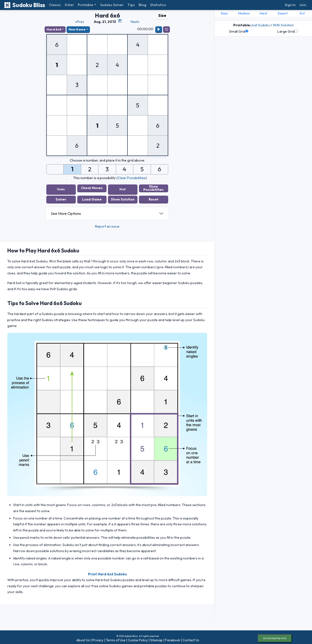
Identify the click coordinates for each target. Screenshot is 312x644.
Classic (55, 5)
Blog (142, 5)
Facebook (173, 638)
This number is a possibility (94, 178)
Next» (135, 22)
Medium (244, 13)
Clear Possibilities (132, 178)
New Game (77, 29)
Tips (131, 5)
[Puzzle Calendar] (120, 21)
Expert (283, 13)
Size (162, 15)
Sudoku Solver (112, 5)
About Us (83, 638)
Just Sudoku (260, 25)
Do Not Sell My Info (275, 636)
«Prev (80, 22)
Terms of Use (116, 638)
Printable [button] (86, 5)
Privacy (98, 638)
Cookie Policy (138, 638)
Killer (69, 5)
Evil (302, 13)
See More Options (66, 211)
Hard (263, 13)
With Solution (283, 25)
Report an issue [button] (107, 224)
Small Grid (239, 31)
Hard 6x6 (54, 29)
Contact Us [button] (191, 638)
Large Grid (288, 31)
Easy (224, 13)
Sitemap (156, 638)
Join (303, 5)
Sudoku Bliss (24, 5)
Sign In (290, 5)
